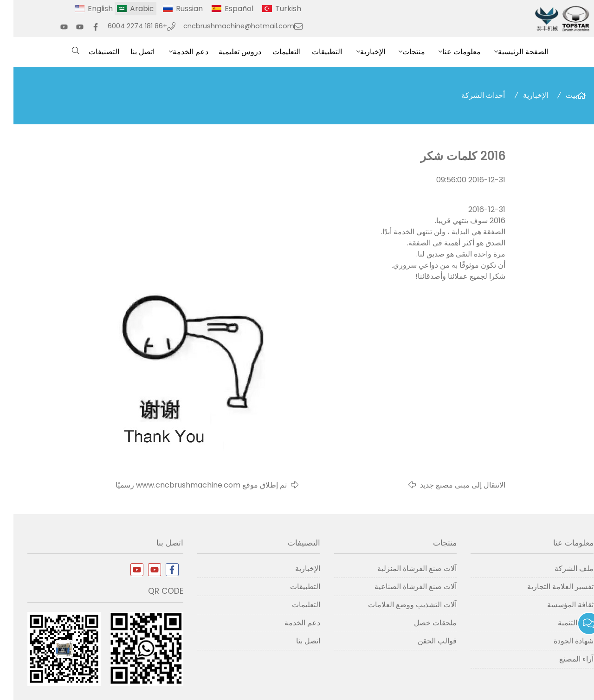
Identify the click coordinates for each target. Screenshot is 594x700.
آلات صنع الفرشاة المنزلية (404, 568)
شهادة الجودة (560, 641)
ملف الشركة (561, 568)
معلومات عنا (448, 52)
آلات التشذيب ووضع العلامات (399, 605)
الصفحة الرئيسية (510, 52)
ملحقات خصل (422, 623)
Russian (176, 9)
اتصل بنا (129, 52)
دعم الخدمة (177, 52)
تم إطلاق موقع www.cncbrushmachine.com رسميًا (188, 485)
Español (226, 9)
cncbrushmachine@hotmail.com (225, 26)
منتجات (400, 52)
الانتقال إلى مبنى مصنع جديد (449, 485)
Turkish (275, 9)
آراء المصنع (563, 659)
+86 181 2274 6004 (124, 26)
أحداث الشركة (470, 95)
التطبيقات (313, 52)
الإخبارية (359, 52)
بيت (558, 95)
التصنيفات (90, 52)
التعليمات (273, 52)
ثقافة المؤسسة (557, 605)
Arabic (129, 9)
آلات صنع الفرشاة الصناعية (402, 587)
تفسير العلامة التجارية (547, 587)
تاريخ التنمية (562, 623)
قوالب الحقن (424, 641)
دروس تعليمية (226, 52)
